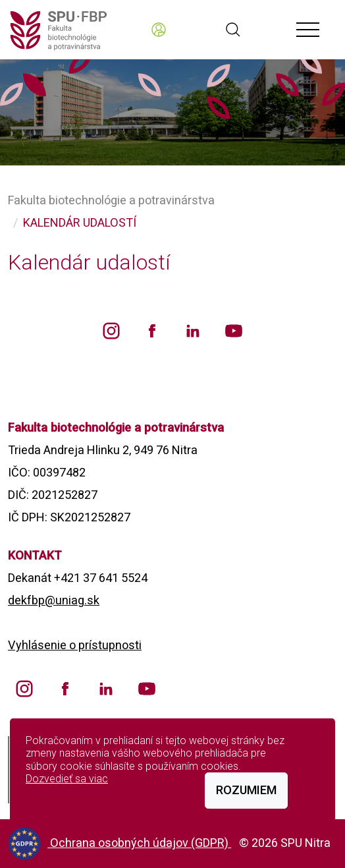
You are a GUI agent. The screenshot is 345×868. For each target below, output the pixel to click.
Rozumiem (246, 790)
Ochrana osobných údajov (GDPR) (141, 843)
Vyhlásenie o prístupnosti (75, 645)
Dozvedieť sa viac (67, 779)
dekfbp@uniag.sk (54, 600)
